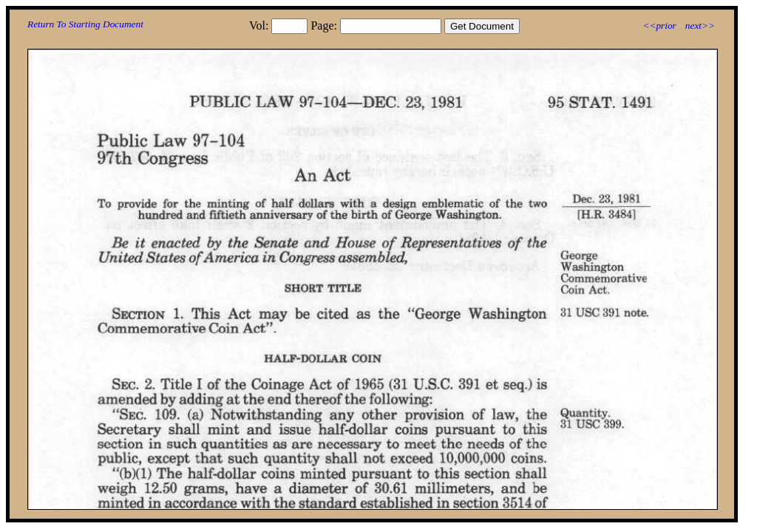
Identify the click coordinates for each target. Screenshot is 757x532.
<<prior (659, 25)
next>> (700, 25)
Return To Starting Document (85, 24)
